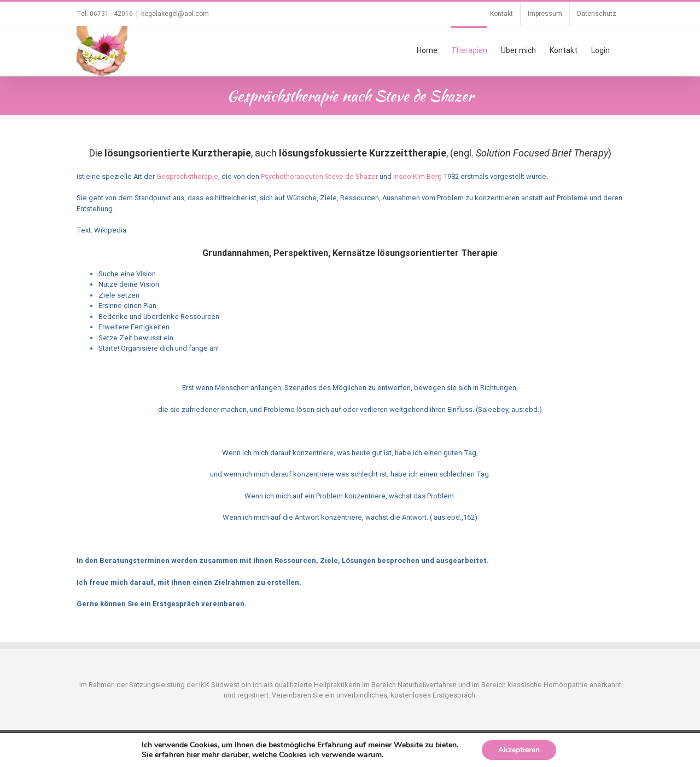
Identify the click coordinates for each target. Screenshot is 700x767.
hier (193, 755)
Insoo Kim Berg (418, 176)
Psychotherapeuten (292, 176)
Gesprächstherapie (187, 176)
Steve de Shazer (351, 176)
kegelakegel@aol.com (175, 14)
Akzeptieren (519, 750)
